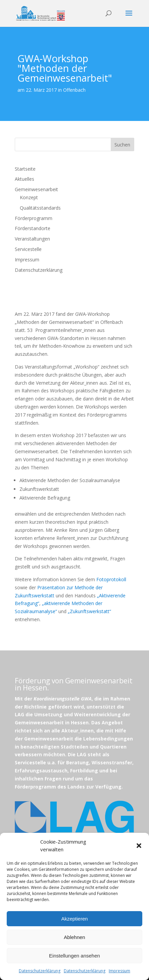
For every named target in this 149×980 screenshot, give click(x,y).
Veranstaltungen (32, 239)
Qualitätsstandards (40, 208)
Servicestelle (28, 249)
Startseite (25, 169)
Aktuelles (24, 179)
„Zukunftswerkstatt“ (89, 611)
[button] (139, 846)
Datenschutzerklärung (40, 971)
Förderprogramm (34, 218)
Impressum (119, 971)
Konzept (29, 197)
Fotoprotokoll (111, 579)
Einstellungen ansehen (74, 956)
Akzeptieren (74, 919)
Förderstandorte (33, 228)
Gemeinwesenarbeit (36, 189)
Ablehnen (74, 937)
